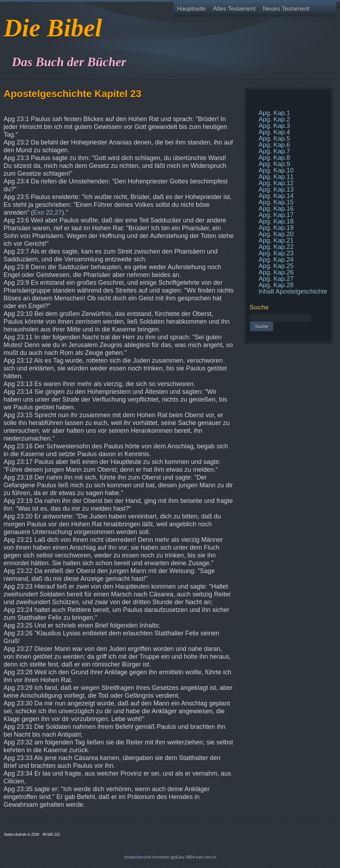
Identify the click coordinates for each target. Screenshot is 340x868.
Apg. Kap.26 (276, 272)
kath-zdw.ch (206, 857)
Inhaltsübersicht (138, 857)
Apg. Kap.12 (276, 183)
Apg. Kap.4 (274, 132)
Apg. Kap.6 (274, 145)
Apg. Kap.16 (276, 209)
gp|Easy (178, 857)
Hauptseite (191, 9)
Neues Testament (286, 9)
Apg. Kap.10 (276, 170)
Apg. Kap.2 (274, 119)
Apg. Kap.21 (276, 240)
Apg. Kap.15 (276, 202)
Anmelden (161, 857)
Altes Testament (234, 9)
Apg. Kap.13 (276, 189)
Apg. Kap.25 (276, 266)
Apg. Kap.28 (276, 285)
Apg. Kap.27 (276, 279)
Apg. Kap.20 (276, 234)
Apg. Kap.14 (276, 196)
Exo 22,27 (47, 212)
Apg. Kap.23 (276, 253)
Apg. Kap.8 (274, 158)
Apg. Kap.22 (276, 247)
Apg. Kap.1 (274, 113)
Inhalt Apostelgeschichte (293, 291)
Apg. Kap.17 (276, 215)
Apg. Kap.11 (276, 177)
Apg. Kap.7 (274, 151)
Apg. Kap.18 (276, 221)
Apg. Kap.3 (274, 126)
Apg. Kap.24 (276, 260)
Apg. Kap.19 (276, 228)
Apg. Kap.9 (274, 164)
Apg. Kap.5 (274, 138)
